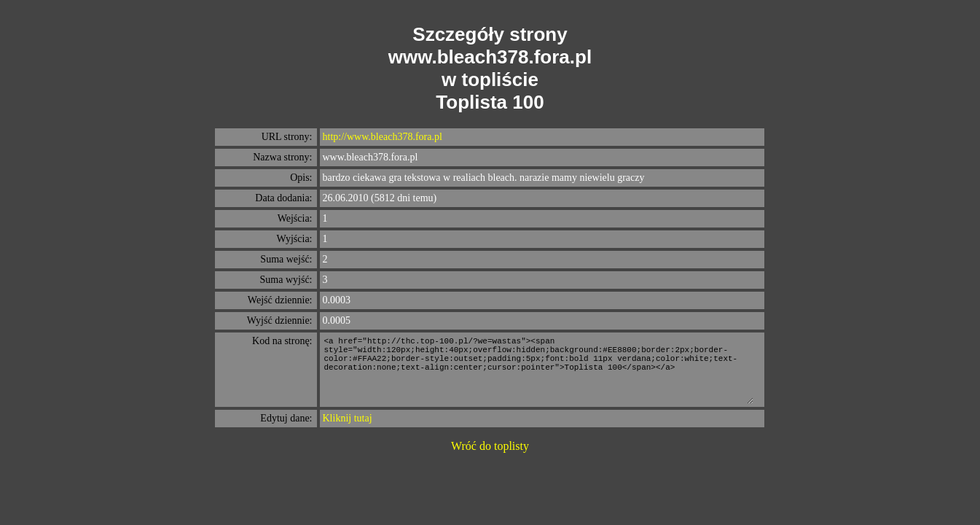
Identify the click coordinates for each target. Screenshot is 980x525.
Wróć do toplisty (490, 446)
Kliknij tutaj (348, 418)
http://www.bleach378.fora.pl (383, 137)
